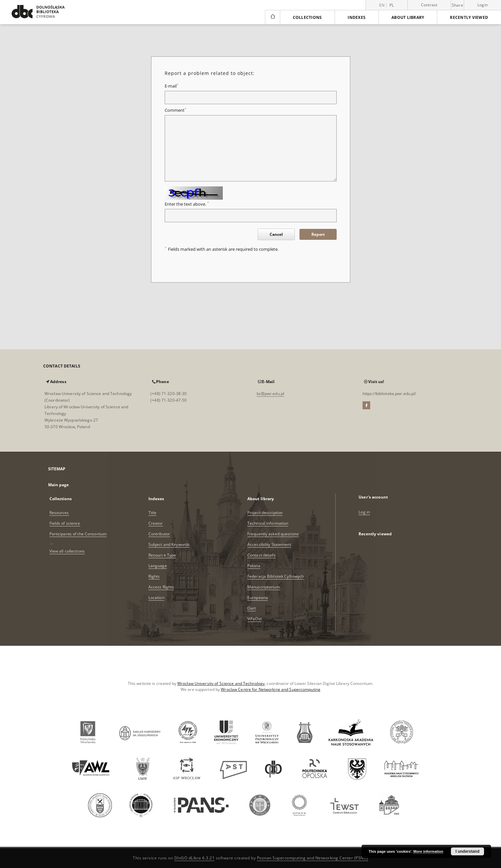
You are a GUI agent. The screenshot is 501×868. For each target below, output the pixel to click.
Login (483, 5)
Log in (364, 512)
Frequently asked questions (273, 534)
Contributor (159, 534)
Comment (175, 110)
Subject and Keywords (169, 544)
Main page (59, 485)
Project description (265, 513)
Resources (59, 513)
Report (318, 234)
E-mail (171, 86)
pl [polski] (392, 5)
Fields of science (65, 523)
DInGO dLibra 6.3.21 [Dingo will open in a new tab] (195, 858)
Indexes (357, 17)
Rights (154, 576)
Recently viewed (469, 17)
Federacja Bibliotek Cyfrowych (276, 576)
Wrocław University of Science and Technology (221, 683)
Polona (254, 566)
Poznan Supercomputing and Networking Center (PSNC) (313, 858)
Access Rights (161, 587)
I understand (467, 851)
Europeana (258, 598)
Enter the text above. (187, 204)
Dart (251, 608)
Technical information (268, 523)
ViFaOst (254, 619)
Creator (156, 523)
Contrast (429, 5)
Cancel (276, 234)
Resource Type (162, 555)
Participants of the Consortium (78, 534)
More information (428, 851)
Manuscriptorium (264, 587)
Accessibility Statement (269, 544)
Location (156, 598)
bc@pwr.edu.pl (271, 394)
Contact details (261, 555)
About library (408, 17)
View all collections (67, 551)
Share (458, 5)
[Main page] (272, 17)
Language (158, 566)
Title (153, 513)
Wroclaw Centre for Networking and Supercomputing (271, 689)
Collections (307, 17)
